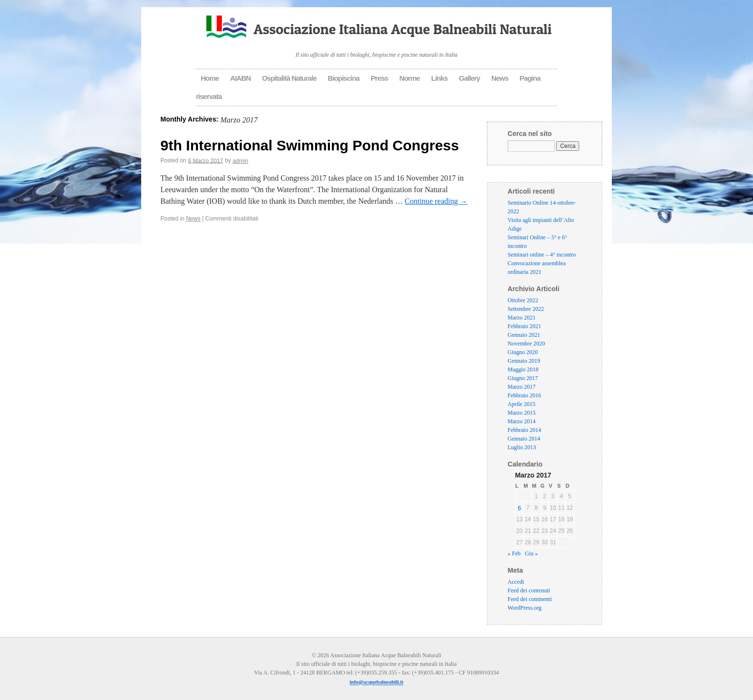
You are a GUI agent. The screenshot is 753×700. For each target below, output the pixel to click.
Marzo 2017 (522, 387)
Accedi (516, 582)
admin (240, 161)
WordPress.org (524, 608)
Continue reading (436, 201)
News (500, 78)
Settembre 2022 (526, 309)
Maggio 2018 (523, 369)
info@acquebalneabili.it (376, 682)
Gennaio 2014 (524, 439)
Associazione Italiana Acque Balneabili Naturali (403, 29)
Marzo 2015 (522, 413)
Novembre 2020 (526, 344)
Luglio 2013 (522, 447)
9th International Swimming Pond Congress (310, 145)
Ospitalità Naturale (289, 78)
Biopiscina (344, 78)
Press (379, 78)
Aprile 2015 (522, 404)
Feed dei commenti (530, 600)
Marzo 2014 (522, 421)
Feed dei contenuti (529, 591)
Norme (410, 78)
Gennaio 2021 (524, 335)
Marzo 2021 (522, 318)
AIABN (240, 78)
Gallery (470, 78)
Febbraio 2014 (524, 430)
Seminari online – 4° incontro (542, 255)
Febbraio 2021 (524, 326)
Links (439, 78)
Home (210, 78)
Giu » (531, 554)
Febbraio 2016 (524, 395)
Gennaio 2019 (524, 361)
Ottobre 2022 (523, 300)
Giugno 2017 (523, 378)
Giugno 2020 (523, 352)
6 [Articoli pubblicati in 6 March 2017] (519, 508)
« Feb (514, 554)
